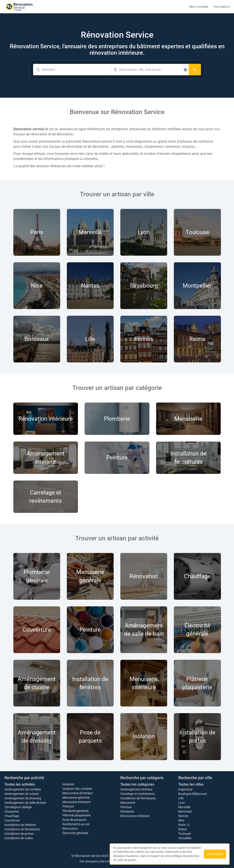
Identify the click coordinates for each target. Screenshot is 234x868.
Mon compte (199, 7)
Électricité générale (75, 833)
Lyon (182, 803)
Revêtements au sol (76, 824)
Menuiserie (128, 803)
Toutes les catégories (137, 784)
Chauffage (12, 816)
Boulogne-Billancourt (193, 794)
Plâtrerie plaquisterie (76, 815)
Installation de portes (19, 834)
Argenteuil (185, 789)
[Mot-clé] (72, 70)
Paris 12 (184, 825)
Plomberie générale (75, 811)
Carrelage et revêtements (138, 794)
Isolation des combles (77, 789)
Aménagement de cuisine (22, 794)
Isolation (68, 784)
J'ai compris (215, 854)
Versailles (185, 838)
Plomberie (127, 812)
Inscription (222, 7)
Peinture (68, 806)
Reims (182, 829)
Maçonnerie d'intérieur (78, 793)
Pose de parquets (74, 820)
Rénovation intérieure (135, 816)
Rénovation (70, 829)
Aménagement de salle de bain (25, 803)
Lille (181, 798)
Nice (181, 820)
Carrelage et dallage (18, 807)
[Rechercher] (195, 70)
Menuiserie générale (76, 798)
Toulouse (184, 834)
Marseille (184, 807)
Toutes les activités (20, 784)
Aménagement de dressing (23, 798)
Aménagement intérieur (136, 789)
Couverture (12, 820)
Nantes (183, 816)
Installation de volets (19, 838)
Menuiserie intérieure (77, 802)
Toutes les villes (191, 784)
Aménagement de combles (23, 789)
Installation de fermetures (22, 829)
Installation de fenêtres (20, 825)
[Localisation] (150, 70)
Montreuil (185, 812)
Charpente (12, 812)
